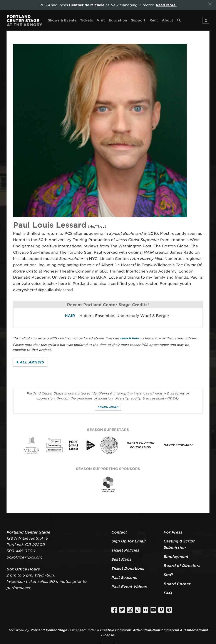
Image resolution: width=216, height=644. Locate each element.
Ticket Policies (125, 550)
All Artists (32, 362)
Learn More (108, 407)
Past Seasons (124, 578)
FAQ (168, 593)
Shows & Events (62, 20)
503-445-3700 (21, 551)
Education (118, 20)
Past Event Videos (129, 587)
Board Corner (177, 584)
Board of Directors (182, 566)
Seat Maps (121, 559)
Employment (176, 557)
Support (138, 20)
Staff (168, 575)
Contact (119, 532)
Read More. (166, 5)
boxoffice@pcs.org (24, 557)
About (167, 20)
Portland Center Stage (49, 630)
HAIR (70, 316)
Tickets (86, 20)
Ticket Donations (128, 568)
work (20, 630)
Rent (154, 20)
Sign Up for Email (128, 541)
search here (130, 338)
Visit (101, 20)
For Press (173, 532)
